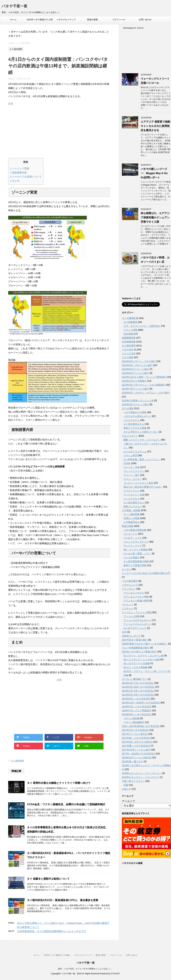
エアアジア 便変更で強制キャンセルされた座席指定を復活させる (155, 126)
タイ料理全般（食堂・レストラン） (142, 459)
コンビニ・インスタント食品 (138, 483)
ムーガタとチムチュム (135, 452)
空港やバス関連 (132, 518)
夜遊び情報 (92, 20)
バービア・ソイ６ (133, 538)
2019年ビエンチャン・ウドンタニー (140, 777)
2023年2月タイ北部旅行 (134, 381)
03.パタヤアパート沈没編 (137, 663)
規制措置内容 (18, 173)
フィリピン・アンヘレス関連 (137, 612)
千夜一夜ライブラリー (133, 781)
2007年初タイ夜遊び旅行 (135, 640)
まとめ (15, 181)
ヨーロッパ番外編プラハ (134, 679)
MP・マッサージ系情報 (136, 550)
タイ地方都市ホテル (134, 424)
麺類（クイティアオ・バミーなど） (142, 440)
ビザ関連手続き (132, 522)
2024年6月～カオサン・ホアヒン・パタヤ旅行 (146, 393)
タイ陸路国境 (130, 322)
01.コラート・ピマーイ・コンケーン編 (143, 656)
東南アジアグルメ (133, 506)
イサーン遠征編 (132, 718)
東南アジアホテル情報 (135, 428)
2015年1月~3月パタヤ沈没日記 (138, 691)
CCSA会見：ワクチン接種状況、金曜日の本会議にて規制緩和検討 (66, 804)
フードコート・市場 (134, 495)
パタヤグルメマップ (66, 20)
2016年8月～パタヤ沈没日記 (137, 714)
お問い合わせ (145, 20)
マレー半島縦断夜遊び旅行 (136, 648)
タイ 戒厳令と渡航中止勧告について (48, 879)
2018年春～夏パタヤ (132, 761)
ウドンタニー (129, 589)
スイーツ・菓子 (132, 475)
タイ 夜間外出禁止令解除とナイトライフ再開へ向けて (59, 783)
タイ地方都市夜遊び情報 (136, 561)
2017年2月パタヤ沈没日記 (135, 730)
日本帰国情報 (129, 342)
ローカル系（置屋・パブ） (137, 554)
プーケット (128, 605)
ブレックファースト (134, 471)
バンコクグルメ (132, 499)
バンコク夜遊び (132, 557)
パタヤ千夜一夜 (14, 6)
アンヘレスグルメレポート (137, 624)
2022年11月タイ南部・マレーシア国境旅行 (144, 377)
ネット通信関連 (132, 514)
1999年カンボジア (131, 636)
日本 (124, 632)
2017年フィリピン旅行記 (135, 734)
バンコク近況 (129, 353)
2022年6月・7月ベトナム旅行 (137, 365)
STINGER (115, 974)
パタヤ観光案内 (130, 581)
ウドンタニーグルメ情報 (136, 597)
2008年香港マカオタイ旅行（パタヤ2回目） (145, 644)
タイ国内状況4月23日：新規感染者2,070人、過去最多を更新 (63, 900)
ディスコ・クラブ (133, 546)
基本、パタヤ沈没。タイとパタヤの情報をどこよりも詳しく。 (85, 969)
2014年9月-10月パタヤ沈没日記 (138, 687)
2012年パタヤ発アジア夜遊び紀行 (139, 652)
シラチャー (128, 608)
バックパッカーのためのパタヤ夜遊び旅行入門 (146, 573)
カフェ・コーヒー (133, 479)
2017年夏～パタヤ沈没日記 (136, 746)
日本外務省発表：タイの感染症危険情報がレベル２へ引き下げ (52, 931)
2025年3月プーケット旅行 (135, 404)
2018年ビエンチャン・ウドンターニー (142, 773)
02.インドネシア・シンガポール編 (141, 659)
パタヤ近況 (128, 349)
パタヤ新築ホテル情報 (135, 412)
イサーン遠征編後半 (134, 722)
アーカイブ (128, 801)
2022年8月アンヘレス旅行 (135, 373)
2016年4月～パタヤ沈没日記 (137, 707)
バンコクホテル (132, 420)
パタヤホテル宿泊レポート (137, 416)
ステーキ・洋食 (132, 467)
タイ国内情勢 (18, 761)
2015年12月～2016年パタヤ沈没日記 (141, 703)
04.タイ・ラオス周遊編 (135, 667)
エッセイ (126, 569)
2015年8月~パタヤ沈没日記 (136, 699)
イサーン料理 (130, 455)
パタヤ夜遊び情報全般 (135, 530)
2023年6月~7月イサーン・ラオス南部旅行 (144, 385)
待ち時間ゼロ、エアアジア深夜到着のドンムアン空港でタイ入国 (155, 217)
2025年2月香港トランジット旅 (138, 401)
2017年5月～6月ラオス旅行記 (137, 742)
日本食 (127, 463)
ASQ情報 (128, 334)
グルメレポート (130, 436)
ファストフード (132, 491)
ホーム (13, 20)
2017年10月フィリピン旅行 (136, 750)
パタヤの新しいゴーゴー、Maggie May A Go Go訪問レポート (154, 173)
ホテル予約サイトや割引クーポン (141, 432)
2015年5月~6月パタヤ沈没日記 (138, 695)
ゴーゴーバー (130, 534)
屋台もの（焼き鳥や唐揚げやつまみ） (143, 487)
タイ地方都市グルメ (134, 503)
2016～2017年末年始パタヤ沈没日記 (141, 726)
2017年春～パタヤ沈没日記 (136, 738)
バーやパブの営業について (26, 177)
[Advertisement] (59, 129)
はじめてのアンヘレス (135, 628)
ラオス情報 (128, 357)
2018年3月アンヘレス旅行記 (137, 758)
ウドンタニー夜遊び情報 (136, 601)
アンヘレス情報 (132, 616)
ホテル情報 (128, 408)
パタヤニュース (130, 585)
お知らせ (126, 789)
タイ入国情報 (129, 318)
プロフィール (119, 20)
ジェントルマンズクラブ (136, 542)
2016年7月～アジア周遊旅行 (137, 710)
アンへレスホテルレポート (137, 620)
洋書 (126, 785)
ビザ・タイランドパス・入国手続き (142, 326)
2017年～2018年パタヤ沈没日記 (138, 754)
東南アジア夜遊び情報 (135, 565)
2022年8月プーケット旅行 (135, 369)
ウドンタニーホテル (134, 593)
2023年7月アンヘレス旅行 (135, 389)
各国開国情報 (129, 338)
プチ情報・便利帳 (131, 510)
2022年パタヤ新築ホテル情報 (40, 21)
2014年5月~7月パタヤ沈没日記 (138, 683)
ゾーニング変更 (20, 168)
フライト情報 (130, 330)
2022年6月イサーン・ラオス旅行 (139, 361)
